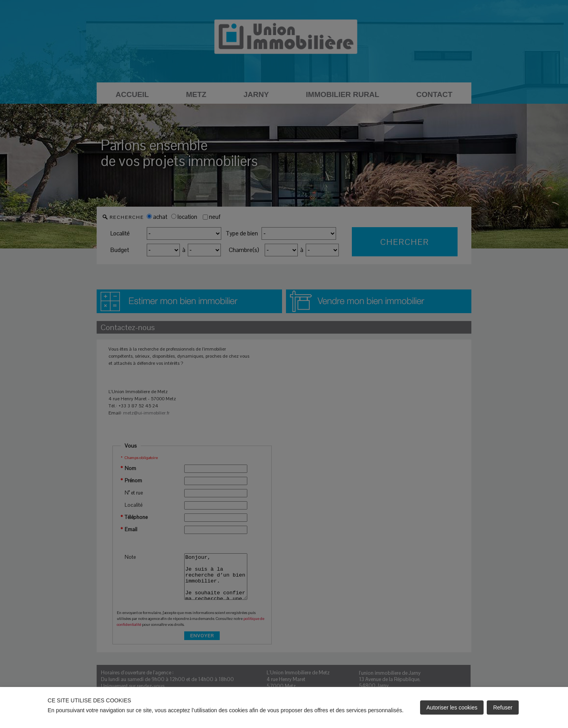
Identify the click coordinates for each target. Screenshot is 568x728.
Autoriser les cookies (452, 707)
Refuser (503, 707)
